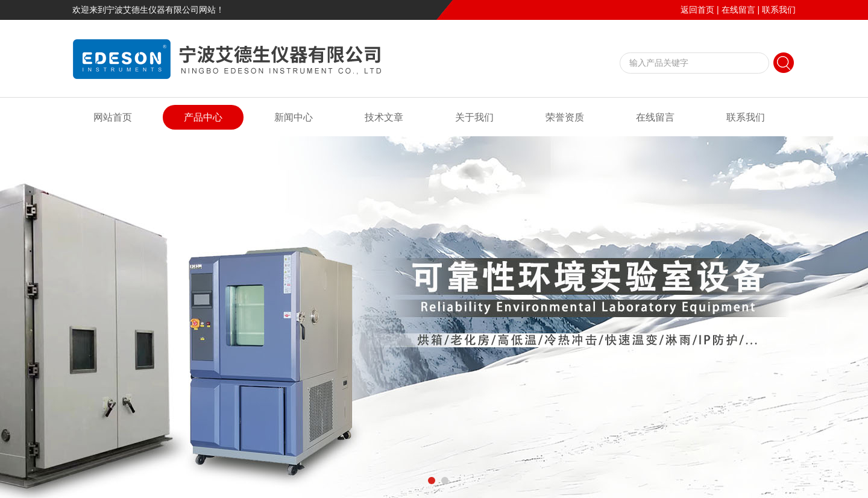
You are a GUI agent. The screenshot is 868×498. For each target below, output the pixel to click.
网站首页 (113, 117)
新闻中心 (294, 117)
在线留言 (738, 10)
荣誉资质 (565, 117)
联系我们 (779, 10)
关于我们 (474, 117)
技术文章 (384, 117)
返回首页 (697, 10)
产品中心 (203, 117)
